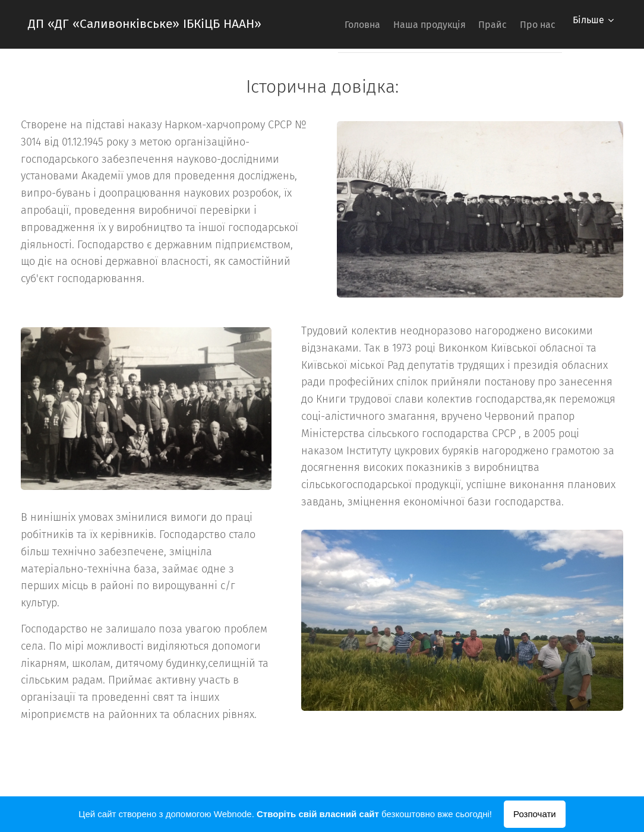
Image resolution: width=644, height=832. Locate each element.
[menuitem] (333, 24)
